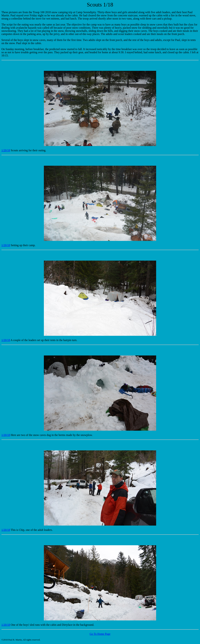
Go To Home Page (100, 634)
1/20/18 (6, 150)
